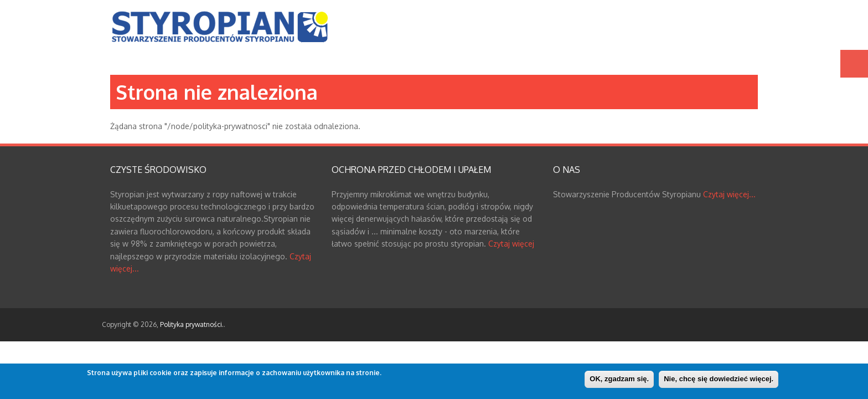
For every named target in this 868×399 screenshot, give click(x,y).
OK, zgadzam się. (619, 379)
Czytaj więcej (511, 244)
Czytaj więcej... (729, 194)
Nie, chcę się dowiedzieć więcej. (719, 379)
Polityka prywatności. (192, 324)
